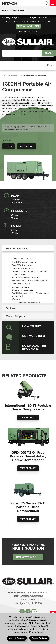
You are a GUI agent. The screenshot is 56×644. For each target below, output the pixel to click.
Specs (8, 146)
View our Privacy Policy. (32, 632)
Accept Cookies (17, 638)
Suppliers (47, 21)
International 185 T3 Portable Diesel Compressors (28, 407)
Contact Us (27, 146)
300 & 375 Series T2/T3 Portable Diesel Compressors (28, 507)
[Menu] (53, 3)
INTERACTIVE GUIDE (28, 557)
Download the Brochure (34, 347)
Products (14, 75)
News (15, 21)
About (8, 21)
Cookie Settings (39, 638)
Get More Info (34, 336)
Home (7, 75)
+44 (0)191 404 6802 (28, 31)
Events (22, 21)
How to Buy (32, 326)
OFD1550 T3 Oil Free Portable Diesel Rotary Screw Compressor (28, 456)
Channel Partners (34, 21)
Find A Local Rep (28, 26)
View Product (28, 417)
